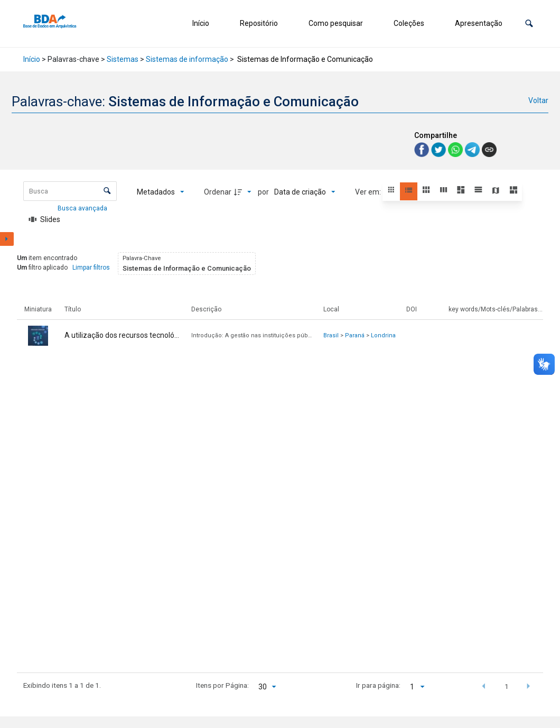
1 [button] (507, 686)
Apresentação (479, 23)
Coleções (409, 23)
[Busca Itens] (70, 191)
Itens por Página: (222, 685)
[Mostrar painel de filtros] (7, 239)
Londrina (383, 335)
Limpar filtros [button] (91, 268)
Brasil (331, 335)
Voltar (538, 100)
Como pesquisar (336, 23)
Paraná (355, 335)
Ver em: (369, 192)
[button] (529, 24)
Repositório (259, 23)
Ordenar (218, 192)
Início (201, 23)
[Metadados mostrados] (161, 192)
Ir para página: (378, 685)
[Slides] (44, 219)
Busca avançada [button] (83, 208)
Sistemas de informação (187, 59)
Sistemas (123, 59)
